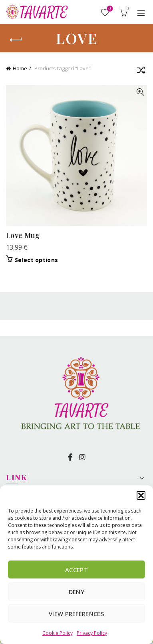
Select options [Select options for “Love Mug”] (36, 260)
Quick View (140, 92)
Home (20, 68)
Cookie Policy (58, 633)
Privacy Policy (92, 633)
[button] (141, 495)
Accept (76, 570)
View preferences (76, 614)
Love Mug (23, 235)
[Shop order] (141, 72)
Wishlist (109, 9)
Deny (76, 592)
